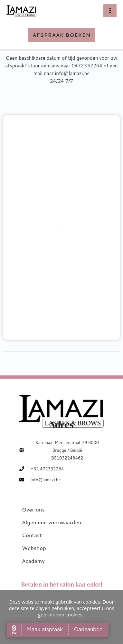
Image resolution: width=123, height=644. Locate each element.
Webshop (34, 548)
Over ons (33, 509)
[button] (61, 35)
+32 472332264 (47, 469)
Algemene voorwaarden (52, 522)
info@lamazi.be (46, 480)
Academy (33, 561)
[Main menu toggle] (110, 11)
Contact (32, 535)
